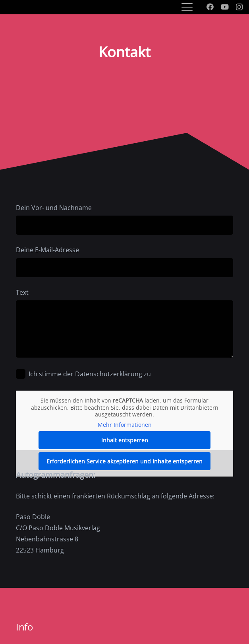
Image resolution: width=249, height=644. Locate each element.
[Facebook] (210, 7)
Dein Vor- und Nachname (124, 219)
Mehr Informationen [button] (125, 424)
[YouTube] (225, 7)
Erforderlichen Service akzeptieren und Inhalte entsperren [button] (124, 461)
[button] (187, 7)
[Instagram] (239, 7)
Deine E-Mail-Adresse (124, 261)
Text (124, 323)
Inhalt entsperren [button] (125, 440)
